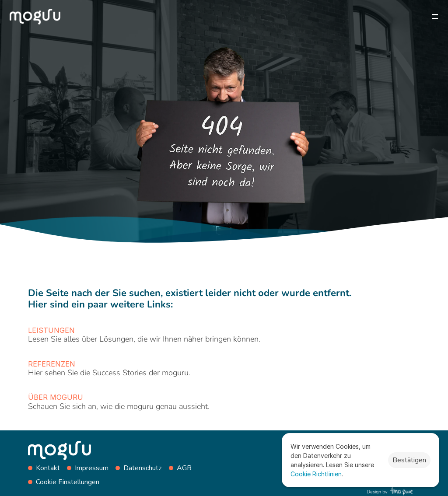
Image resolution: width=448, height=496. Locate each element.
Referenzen (52, 364)
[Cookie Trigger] (68, 482)
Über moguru (56, 397)
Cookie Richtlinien (316, 474)
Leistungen (51, 330)
